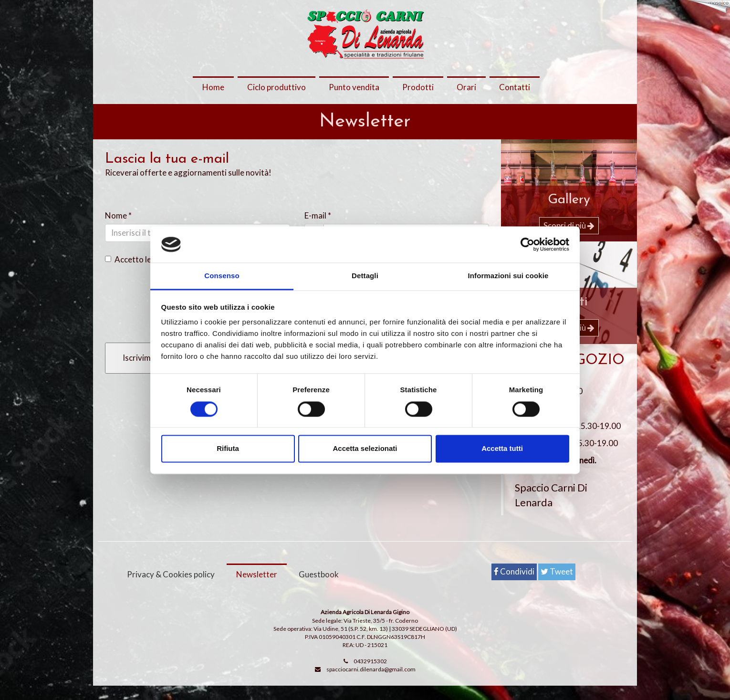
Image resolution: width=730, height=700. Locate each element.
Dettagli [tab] (365, 276)
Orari (466, 87)
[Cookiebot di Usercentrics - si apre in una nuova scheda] (527, 244)
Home (213, 87)
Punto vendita (354, 87)
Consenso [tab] (222, 276)
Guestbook (319, 589)
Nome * (118, 215)
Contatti (515, 87)
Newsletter (257, 589)
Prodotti (418, 87)
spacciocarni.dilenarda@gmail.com (371, 684)
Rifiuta (228, 449)
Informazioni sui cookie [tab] (508, 276)
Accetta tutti (502, 449)
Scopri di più (569, 225)
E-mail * (318, 215)
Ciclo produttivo (276, 87)
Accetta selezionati (365, 449)
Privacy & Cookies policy (171, 589)
